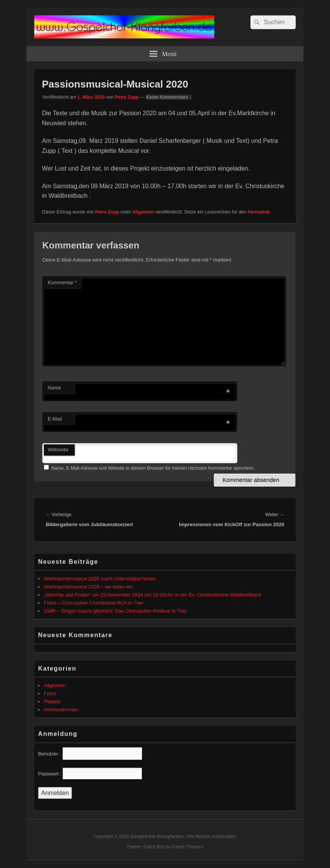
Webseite (58, 450)
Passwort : (50, 774)
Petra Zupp (127, 97)
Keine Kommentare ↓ (169, 97)
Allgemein (143, 212)
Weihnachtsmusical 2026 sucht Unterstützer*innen (100, 579)
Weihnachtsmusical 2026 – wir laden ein (88, 587)
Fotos (50, 693)
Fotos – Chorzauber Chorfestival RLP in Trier (94, 603)
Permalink (259, 212)
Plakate (52, 702)
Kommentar (62, 282)
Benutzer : (49, 754)
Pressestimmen (61, 710)
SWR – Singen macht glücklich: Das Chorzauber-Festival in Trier (115, 611)
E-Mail (55, 419)
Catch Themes (188, 847)
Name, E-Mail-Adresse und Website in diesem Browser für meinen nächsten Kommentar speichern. (153, 468)
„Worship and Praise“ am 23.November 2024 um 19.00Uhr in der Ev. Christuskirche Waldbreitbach (153, 595)
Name (54, 388)
